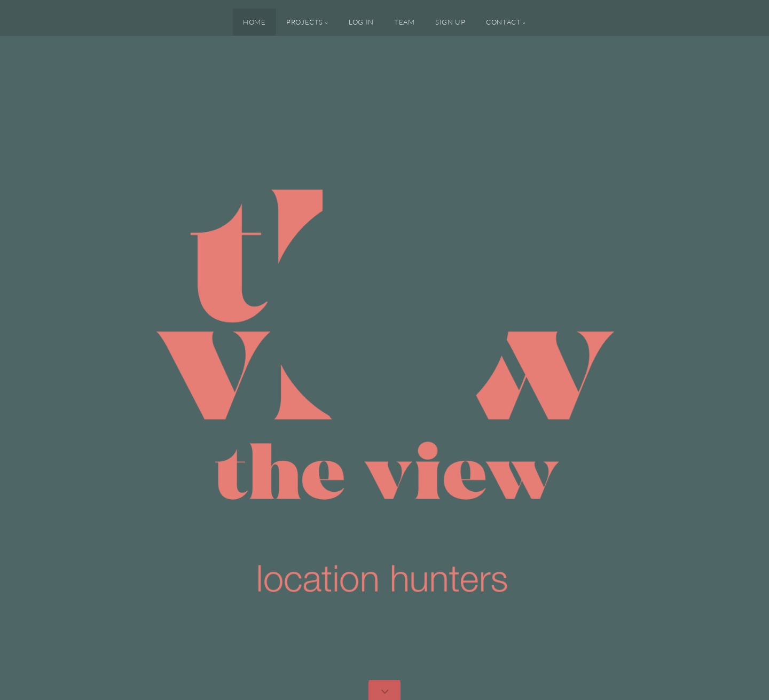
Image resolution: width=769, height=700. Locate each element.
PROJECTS (305, 22)
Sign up (450, 22)
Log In (361, 22)
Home (254, 22)
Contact (503, 22)
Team (405, 22)
